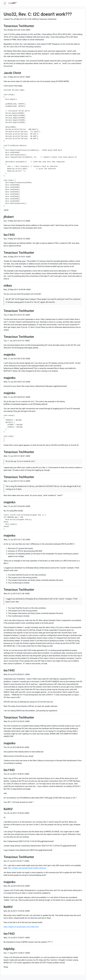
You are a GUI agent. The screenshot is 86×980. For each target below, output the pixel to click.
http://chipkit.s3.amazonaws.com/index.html (21, 927)
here (48, 897)
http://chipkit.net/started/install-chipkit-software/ (27, 868)
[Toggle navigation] (5, 3)
